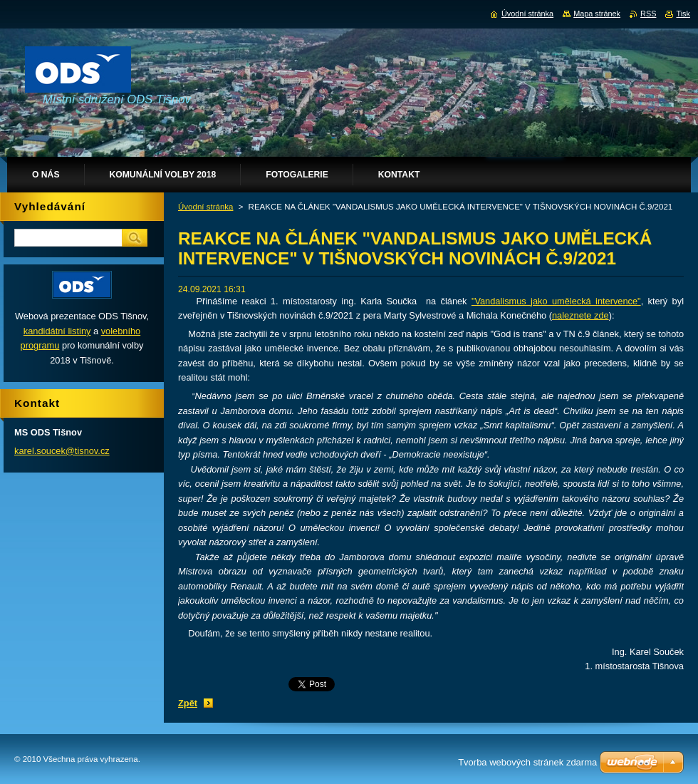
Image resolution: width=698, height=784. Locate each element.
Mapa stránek (597, 14)
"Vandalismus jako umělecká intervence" (556, 301)
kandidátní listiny (57, 331)
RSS (648, 14)
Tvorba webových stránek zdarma (527, 762)
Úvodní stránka (205, 207)
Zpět (188, 703)
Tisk (683, 14)
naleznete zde (580, 315)
